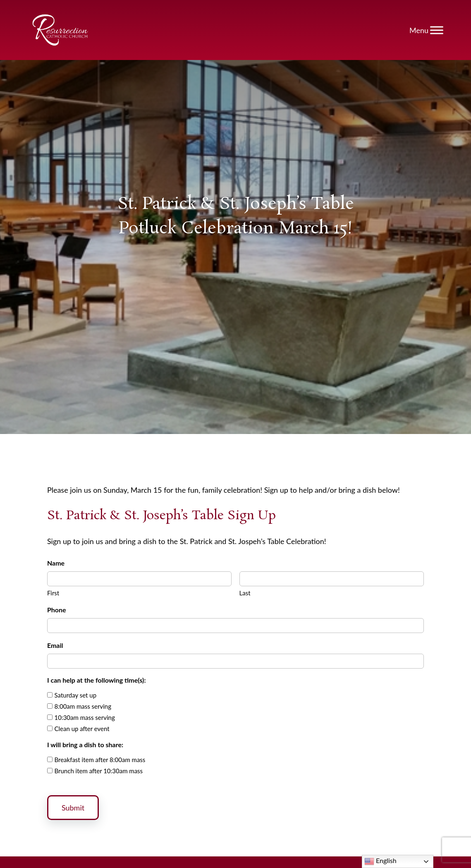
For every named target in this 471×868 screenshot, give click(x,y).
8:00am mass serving (83, 706)
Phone (57, 610)
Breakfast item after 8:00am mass (100, 760)
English (380, 861)
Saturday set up (76, 695)
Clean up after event (82, 729)
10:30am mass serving (85, 717)
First (53, 593)
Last (245, 593)
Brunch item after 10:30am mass (99, 771)
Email (55, 645)
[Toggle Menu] (437, 30)
